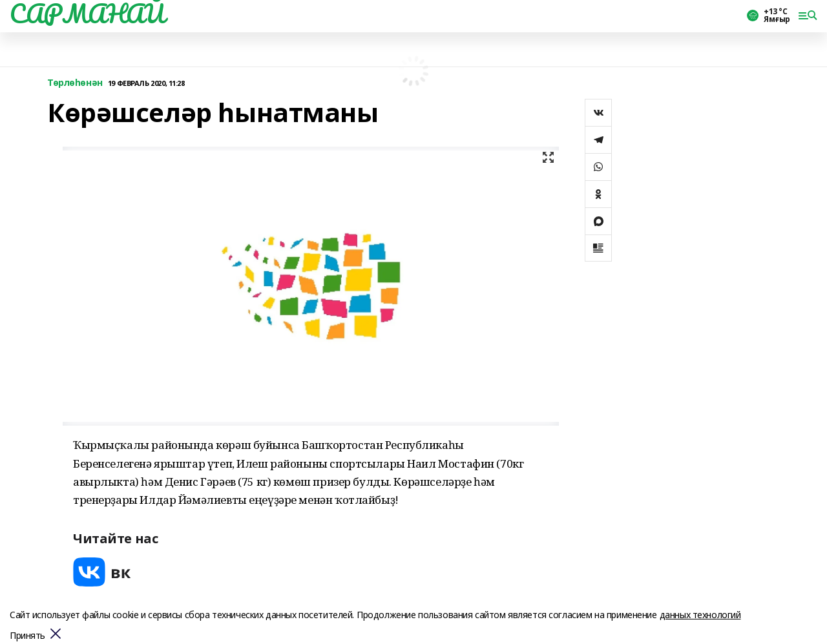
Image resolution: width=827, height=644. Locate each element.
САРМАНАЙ (87, 14)
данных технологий (700, 615)
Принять (27, 636)
